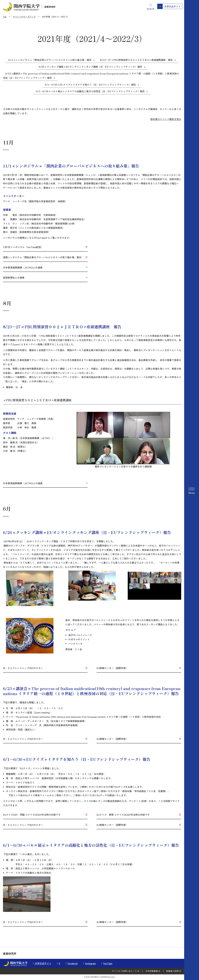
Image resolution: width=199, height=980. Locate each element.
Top (5, 17)
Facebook (73, 963)
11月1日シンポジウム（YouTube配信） (23, 247)
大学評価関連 (151, 971)
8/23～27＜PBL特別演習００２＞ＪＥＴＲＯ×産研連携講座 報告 (136, 60)
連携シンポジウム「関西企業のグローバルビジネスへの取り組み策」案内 (42, 257)
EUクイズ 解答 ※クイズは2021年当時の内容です (123, 815)
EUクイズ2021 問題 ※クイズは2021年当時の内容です (32, 815)
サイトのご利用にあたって (124, 971)
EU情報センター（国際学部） (112, 668)
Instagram (91, 963)
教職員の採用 (172, 971)
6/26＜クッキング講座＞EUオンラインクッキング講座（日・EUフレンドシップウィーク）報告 (90, 67)
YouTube (108, 963)
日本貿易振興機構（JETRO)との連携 (23, 267)
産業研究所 (50, 7)
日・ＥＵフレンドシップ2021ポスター (23, 668)
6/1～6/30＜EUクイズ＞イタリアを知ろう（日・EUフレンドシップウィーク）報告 (90, 85)
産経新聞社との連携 (14, 278)
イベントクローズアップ (24, 17)
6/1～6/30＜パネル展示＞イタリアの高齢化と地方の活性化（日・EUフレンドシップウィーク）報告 (90, 91)
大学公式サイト (43, 963)
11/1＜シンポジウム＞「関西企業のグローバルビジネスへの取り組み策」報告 (50, 60)
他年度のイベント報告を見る (166, 119)
